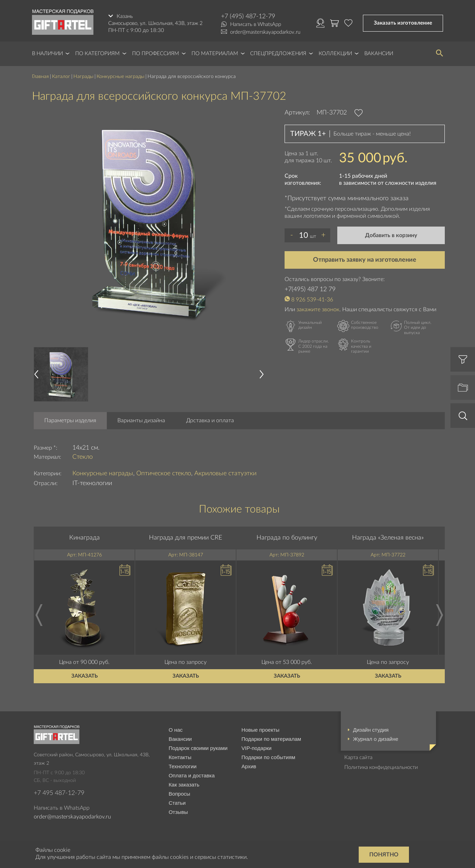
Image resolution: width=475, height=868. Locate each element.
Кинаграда (84, 538)
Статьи (177, 803)
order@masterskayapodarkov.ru (265, 32)
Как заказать (184, 785)
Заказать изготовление (403, 23)
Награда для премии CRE (186, 538)
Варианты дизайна (141, 420)
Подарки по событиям (268, 757)
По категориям (97, 54)
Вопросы (179, 794)
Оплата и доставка (192, 775)
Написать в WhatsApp (256, 24)
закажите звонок (318, 309)
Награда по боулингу (287, 538)
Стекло (83, 457)
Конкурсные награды (121, 77)
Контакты (180, 757)
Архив (249, 766)
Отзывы (178, 812)
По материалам (215, 54)
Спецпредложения (278, 54)
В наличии (47, 54)
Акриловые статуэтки (225, 474)
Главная (40, 77)
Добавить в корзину (391, 235)
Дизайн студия (371, 730)
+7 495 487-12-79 (59, 793)
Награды (83, 77)
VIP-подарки (256, 748)
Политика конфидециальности (381, 767)
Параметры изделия (70, 420)
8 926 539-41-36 (312, 300)
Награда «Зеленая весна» (388, 538)
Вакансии (379, 54)
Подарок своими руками (198, 748)
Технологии (183, 766)
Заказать (84, 676)
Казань (125, 16)
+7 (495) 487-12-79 (248, 17)
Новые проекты (260, 730)
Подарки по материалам (271, 739)
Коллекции (335, 54)
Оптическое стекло (164, 474)
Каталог (61, 77)
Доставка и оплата (210, 420)
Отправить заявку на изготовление (365, 260)
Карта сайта (358, 758)
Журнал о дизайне (376, 739)
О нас (176, 730)
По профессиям (156, 54)
